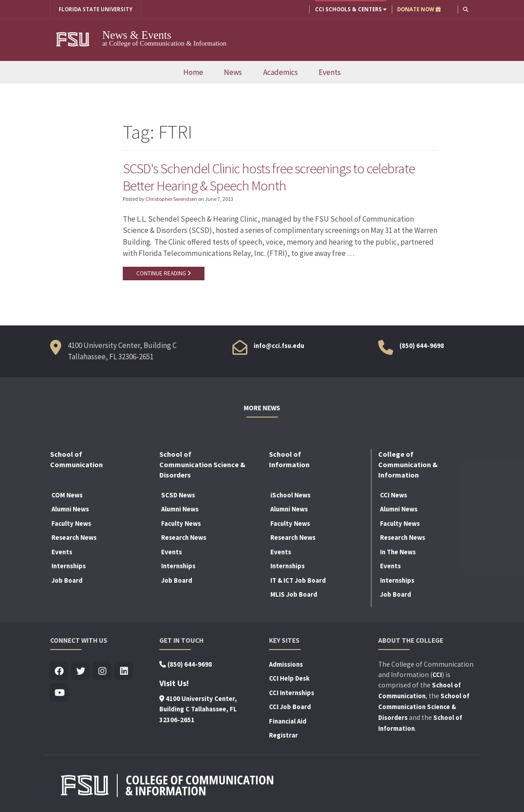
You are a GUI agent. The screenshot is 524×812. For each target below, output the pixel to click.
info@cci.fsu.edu (279, 346)
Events (330, 72)
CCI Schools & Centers (351, 9)
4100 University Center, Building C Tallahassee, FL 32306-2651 (198, 710)
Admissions (286, 664)
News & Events (137, 35)
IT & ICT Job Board (298, 581)
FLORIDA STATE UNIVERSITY (95, 9)
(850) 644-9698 (422, 346)
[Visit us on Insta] (103, 671)
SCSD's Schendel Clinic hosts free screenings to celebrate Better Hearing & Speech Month (269, 177)
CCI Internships (292, 693)
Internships (69, 566)
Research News (74, 538)
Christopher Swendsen (171, 199)
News (233, 72)
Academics (281, 72)
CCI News (394, 495)
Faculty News (71, 524)
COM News (67, 495)
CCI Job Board (290, 707)
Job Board (67, 581)
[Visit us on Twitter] (81, 671)
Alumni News (70, 510)
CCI (437, 675)
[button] (466, 9)
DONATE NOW (419, 9)
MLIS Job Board (294, 595)
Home (193, 72)
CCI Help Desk (289, 679)
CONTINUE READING (164, 274)
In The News (398, 552)
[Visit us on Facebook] (59, 671)
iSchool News (290, 495)
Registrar (283, 736)
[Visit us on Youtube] (59, 693)
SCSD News (178, 495)
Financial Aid (288, 721)
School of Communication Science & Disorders (424, 707)
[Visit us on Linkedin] (124, 671)
